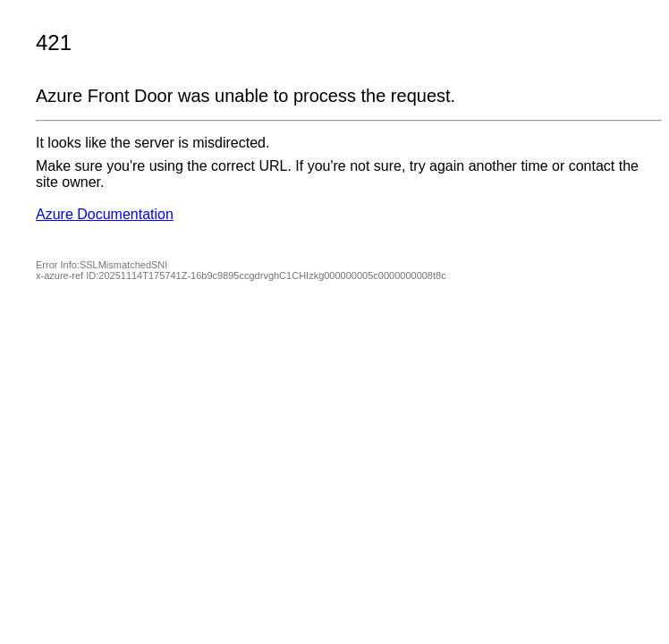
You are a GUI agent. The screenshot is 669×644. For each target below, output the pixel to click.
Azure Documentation (105, 214)
